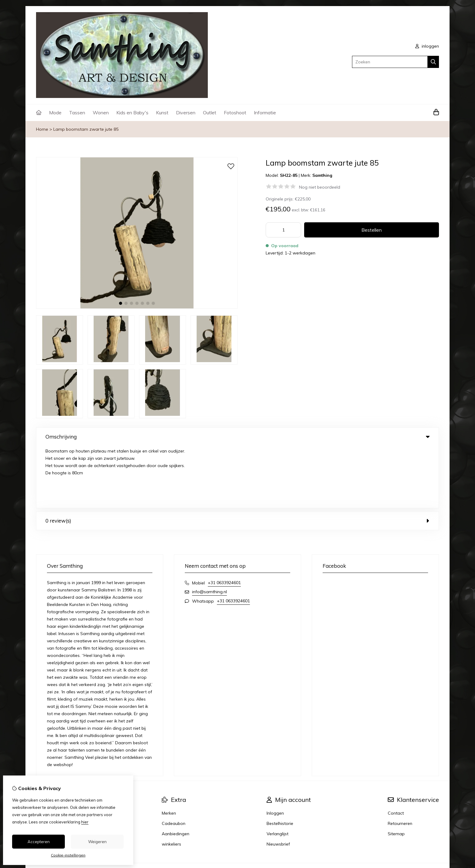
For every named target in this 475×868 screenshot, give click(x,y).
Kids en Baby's (132, 113)
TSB (435, 811)
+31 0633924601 (224, 520)
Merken (169, 751)
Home (42, 129)
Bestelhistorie (280, 761)
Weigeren (97, 842)
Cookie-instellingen (68, 855)
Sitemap (396, 772)
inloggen (427, 46)
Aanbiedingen (176, 772)
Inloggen (275, 751)
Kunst (162, 113)
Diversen (186, 113)
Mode (55, 113)
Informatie (265, 113)
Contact (396, 751)
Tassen (77, 113)
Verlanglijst (277, 772)
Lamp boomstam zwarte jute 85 (86, 129)
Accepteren (39, 842)
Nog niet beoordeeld (320, 187)
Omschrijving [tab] (237, 437)
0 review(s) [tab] (237, 458)
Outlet (210, 113)
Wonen (101, 113)
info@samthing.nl (209, 530)
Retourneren (400, 761)
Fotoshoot (235, 113)
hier (85, 822)
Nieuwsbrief (278, 782)
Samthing (322, 175)
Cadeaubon (174, 761)
